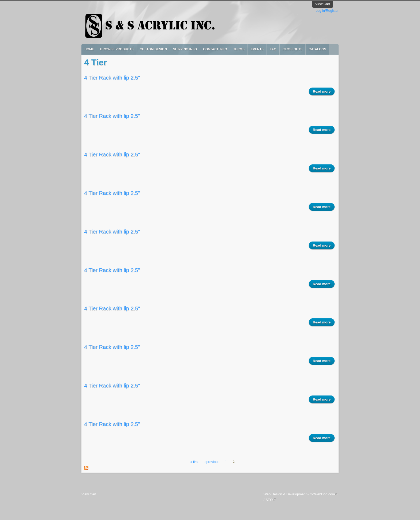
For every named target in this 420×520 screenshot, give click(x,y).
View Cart (323, 4)
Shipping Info (185, 49)
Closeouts (293, 49)
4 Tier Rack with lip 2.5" (112, 78)
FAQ (273, 49)
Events (257, 49)
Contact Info (215, 49)
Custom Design (153, 49)
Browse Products (117, 49)
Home (89, 49)
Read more (324, 91)
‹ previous (212, 462)
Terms (239, 49)
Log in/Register (327, 11)
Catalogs (317, 49)
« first (194, 462)
